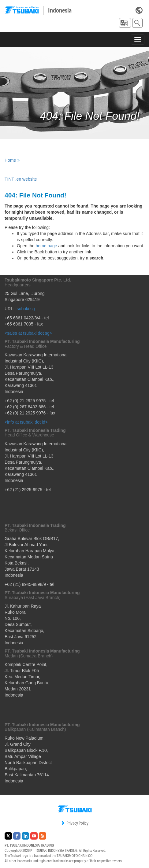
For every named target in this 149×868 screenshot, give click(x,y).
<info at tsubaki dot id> (26, 422)
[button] (125, 23)
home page (47, 246)
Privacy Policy (74, 823)
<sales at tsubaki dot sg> (28, 333)
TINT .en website (21, 179)
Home (10, 160)
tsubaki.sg (25, 309)
